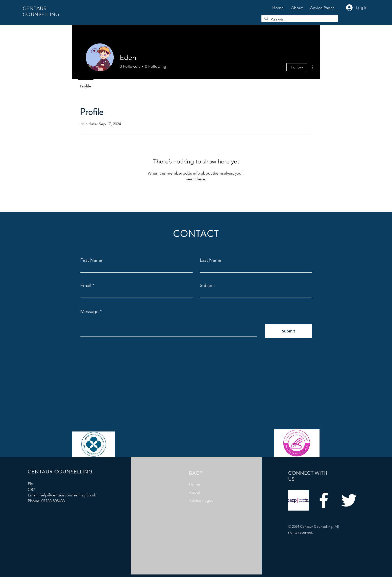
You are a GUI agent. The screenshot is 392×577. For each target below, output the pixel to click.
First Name (91, 260)
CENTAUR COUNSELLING (41, 11)
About (195, 492)
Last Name (211, 260)
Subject (207, 285)
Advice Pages (201, 500)
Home (195, 484)
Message (89, 311)
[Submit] (288, 331)
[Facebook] (324, 500)
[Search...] (299, 20)
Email (86, 285)
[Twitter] (349, 500)
